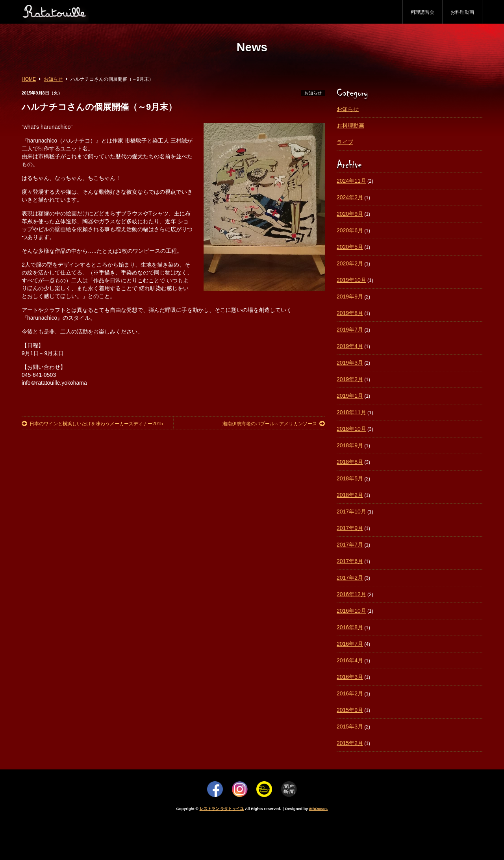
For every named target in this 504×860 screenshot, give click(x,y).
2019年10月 (351, 280)
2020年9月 (350, 214)
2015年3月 (350, 727)
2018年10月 (351, 429)
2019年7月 (350, 330)
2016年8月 (350, 627)
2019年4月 (350, 346)
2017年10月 (351, 512)
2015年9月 (350, 710)
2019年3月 (350, 363)
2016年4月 (350, 660)
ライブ (345, 142)
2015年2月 (350, 743)
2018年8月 (350, 462)
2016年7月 (350, 644)
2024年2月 (350, 197)
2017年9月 (350, 528)
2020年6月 (350, 230)
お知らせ (313, 93)
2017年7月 (350, 545)
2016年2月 (350, 693)
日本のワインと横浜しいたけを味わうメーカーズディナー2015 (92, 424)
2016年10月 (351, 611)
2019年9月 (350, 297)
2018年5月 (350, 478)
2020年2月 (350, 263)
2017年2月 (350, 578)
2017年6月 (350, 561)
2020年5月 (350, 247)
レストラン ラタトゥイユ (222, 809)
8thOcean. (318, 809)
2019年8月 (350, 313)
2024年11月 (351, 181)
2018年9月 (350, 445)
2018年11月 (351, 412)
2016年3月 (350, 677)
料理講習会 (422, 12)
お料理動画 (462, 12)
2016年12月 (351, 594)
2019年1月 (350, 396)
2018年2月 (350, 495)
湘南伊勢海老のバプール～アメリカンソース (274, 424)
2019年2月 (350, 379)
